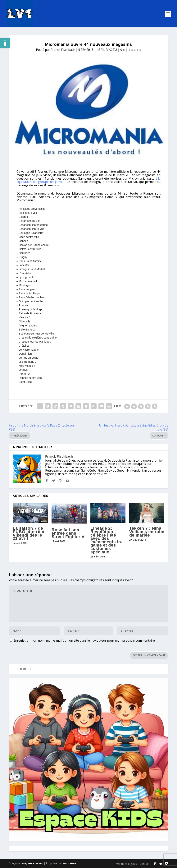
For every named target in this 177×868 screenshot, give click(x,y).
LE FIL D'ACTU (107, 50)
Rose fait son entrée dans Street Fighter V (68, 533)
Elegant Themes (33, 863)
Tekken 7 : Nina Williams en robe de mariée (147, 532)
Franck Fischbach (63, 50)
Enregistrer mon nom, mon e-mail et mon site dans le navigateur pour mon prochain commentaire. (84, 640)
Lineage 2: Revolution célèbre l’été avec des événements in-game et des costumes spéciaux (106, 540)
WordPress (69, 863)
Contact (145, 864)
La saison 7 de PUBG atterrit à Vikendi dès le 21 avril (28, 533)
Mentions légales (126, 864)
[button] (5, 43)
